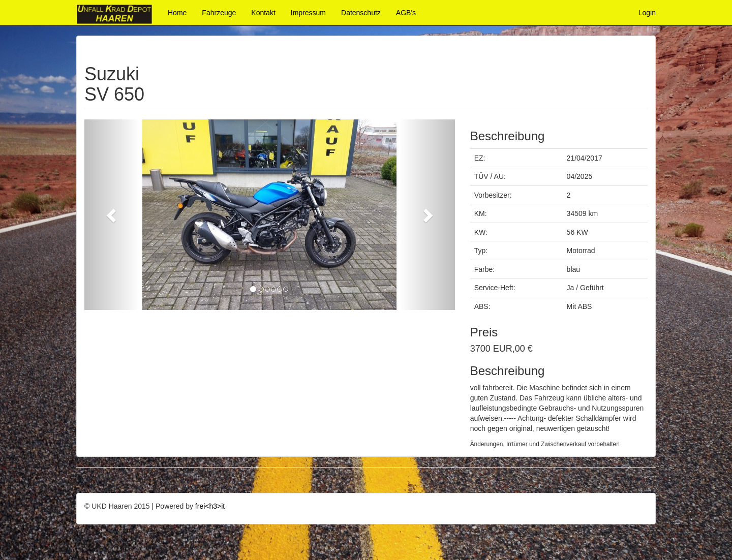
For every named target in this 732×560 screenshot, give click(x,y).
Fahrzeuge (219, 13)
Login (647, 13)
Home (177, 13)
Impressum (308, 13)
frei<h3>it (210, 506)
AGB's (406, 13)
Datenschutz (361, 13)
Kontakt (263, 13)
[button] (112, 215)
